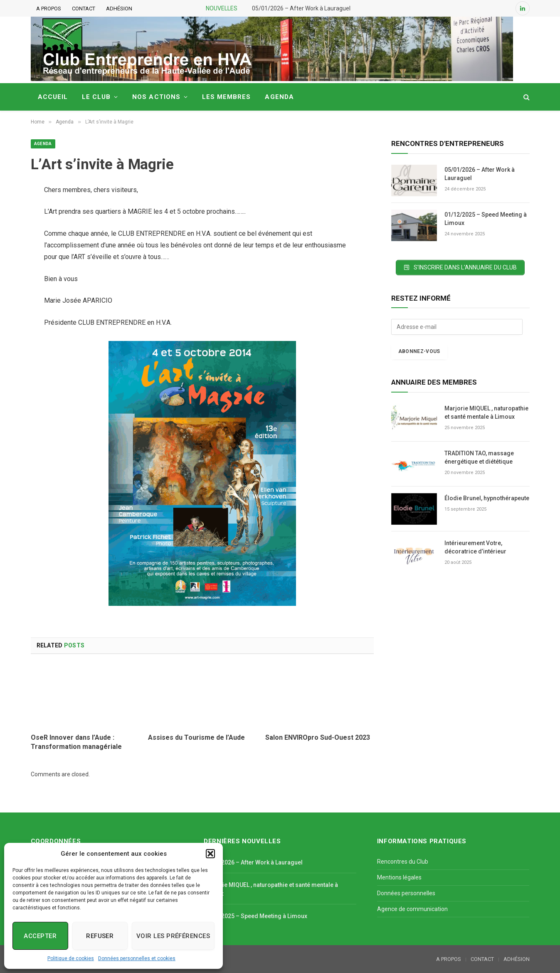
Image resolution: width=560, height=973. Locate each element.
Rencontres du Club (403, 862)
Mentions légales (399, 877)
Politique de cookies (71, 958)
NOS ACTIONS (156, 97)
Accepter (40, 936)
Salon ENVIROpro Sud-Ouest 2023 (318, 737)
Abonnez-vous (419, 351)
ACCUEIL (53, 97)
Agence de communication (412, 909)
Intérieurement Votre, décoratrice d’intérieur (475, 547)
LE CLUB (96, 97)
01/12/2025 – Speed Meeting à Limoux (486, 219)
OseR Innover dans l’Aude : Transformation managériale (76, 742)
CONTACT (84, 9)
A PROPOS (49, 9)
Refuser (100, 936)
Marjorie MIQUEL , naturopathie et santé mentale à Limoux (486, 412)
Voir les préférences (173, 936)
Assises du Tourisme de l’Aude (196, 737)
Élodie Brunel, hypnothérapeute (487, 498)
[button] (210, 854)
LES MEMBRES (227, 97)
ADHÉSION (119, 9)
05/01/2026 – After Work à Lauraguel (301, 8)
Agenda (43, 144)
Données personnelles (406, 893)
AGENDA (279, 97)
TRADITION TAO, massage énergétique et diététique (479, 457)
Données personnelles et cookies (137, 958)
